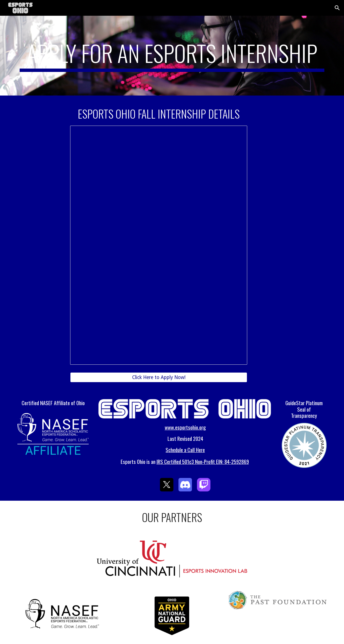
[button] (337, 8)
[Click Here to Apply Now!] (159, 377)
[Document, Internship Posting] (159, 245)
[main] (172, 56)
